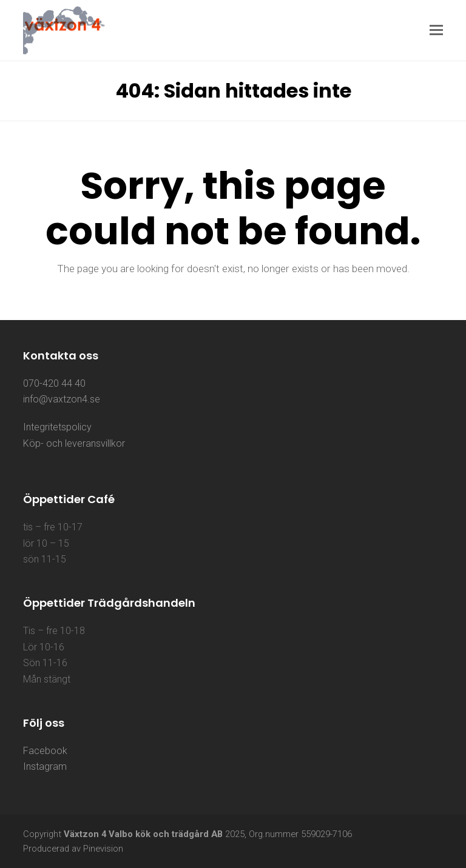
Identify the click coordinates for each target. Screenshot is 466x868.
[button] (436, 30)
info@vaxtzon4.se (62, 399)
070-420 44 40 (54, 383)
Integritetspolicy (57, 427)
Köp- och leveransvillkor (74, 443)
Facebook (45, 751)
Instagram (45, 766)
